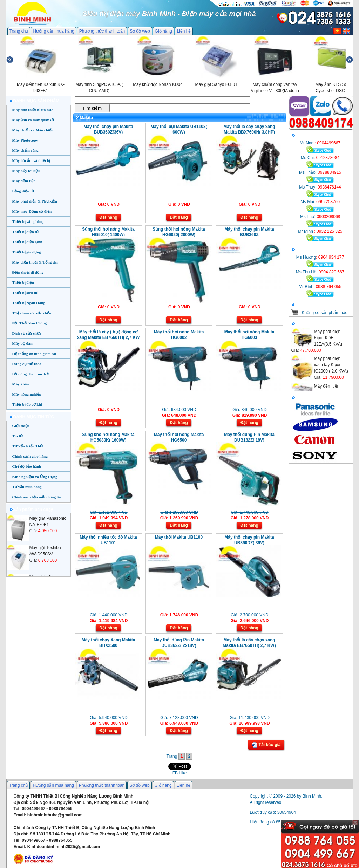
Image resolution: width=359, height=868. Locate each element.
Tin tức (18, 436)
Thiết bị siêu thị (25, 293)
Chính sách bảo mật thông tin (37, 497)
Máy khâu (21, 384)
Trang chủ (19, 31)
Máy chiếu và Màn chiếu (33, 130)
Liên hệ (184, 31)
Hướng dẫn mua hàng (53, 31)
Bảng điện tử (23, 191)
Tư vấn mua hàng (27, 487)
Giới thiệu (21, 426)
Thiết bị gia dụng (27, 252)
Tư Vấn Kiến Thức (28, 446)
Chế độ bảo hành (27, 466)
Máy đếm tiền (24, 181)
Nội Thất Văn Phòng (30, 323)
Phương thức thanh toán (102, 31)
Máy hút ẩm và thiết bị (31, 160)
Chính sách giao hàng (30, 456)
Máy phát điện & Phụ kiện (35, 201)
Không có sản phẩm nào (325, 313)
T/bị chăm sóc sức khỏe (32, 313)
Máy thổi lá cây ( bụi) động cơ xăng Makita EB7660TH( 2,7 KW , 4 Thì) (109, 337)
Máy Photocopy (25, 140)
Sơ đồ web (140, 31)
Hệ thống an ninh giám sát (34, 354)
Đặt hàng (108, 217)
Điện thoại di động (28, 272)
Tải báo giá (266, 745)
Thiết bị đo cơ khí (27, 404)
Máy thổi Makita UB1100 (179, 537)
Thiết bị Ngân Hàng (29, 303)
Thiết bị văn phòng (28, 221)
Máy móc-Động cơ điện (32, 211)
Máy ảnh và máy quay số (33, 120)
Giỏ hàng (164, 31)
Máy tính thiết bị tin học (33, 110)
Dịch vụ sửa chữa (27, 333)
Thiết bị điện (23, 282)
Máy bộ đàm (23, 343)
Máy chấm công (25, 150)
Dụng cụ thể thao (27, 364)
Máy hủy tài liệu (26, 171)
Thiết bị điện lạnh (27, 242)
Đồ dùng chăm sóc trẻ (31, 374)
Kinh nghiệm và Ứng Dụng (35, 477)
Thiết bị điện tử (26, 232)
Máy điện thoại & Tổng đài (35, 262)
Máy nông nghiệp (27, 394)
